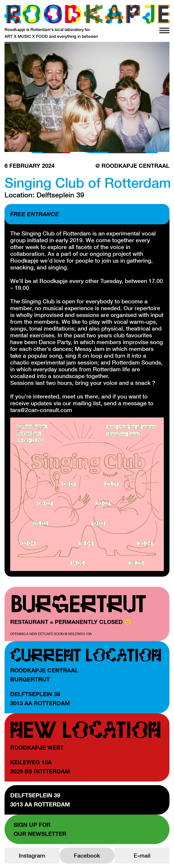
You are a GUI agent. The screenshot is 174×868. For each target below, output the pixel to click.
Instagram (32, 855)
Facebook (87, 855)
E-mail (142, 855)
